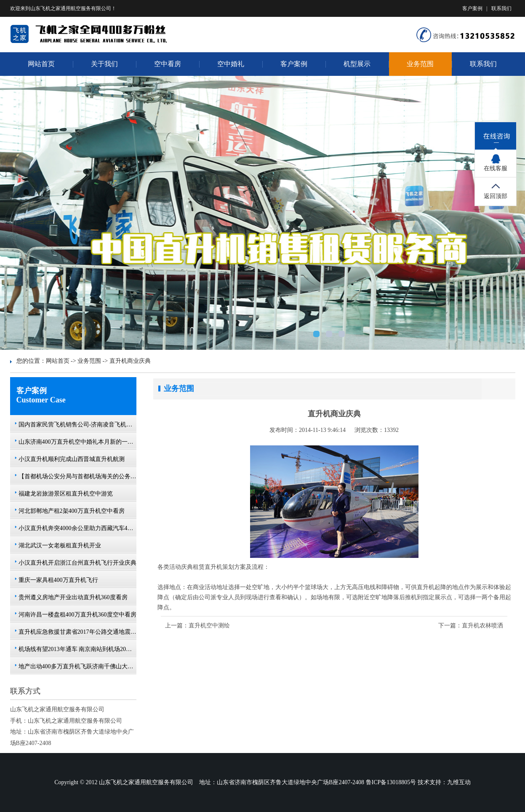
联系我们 (501, 8)
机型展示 (357, 64)
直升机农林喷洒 (482, 626)
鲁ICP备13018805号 (391, 782)
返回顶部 (496, 196)
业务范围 (420, 64)
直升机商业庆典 (130, 361)
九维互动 (459, 782)
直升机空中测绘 (209, 626)
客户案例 (472, 8)
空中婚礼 (231, 64)
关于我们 (104, 64)
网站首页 (41, 64)
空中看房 (168, 64)
